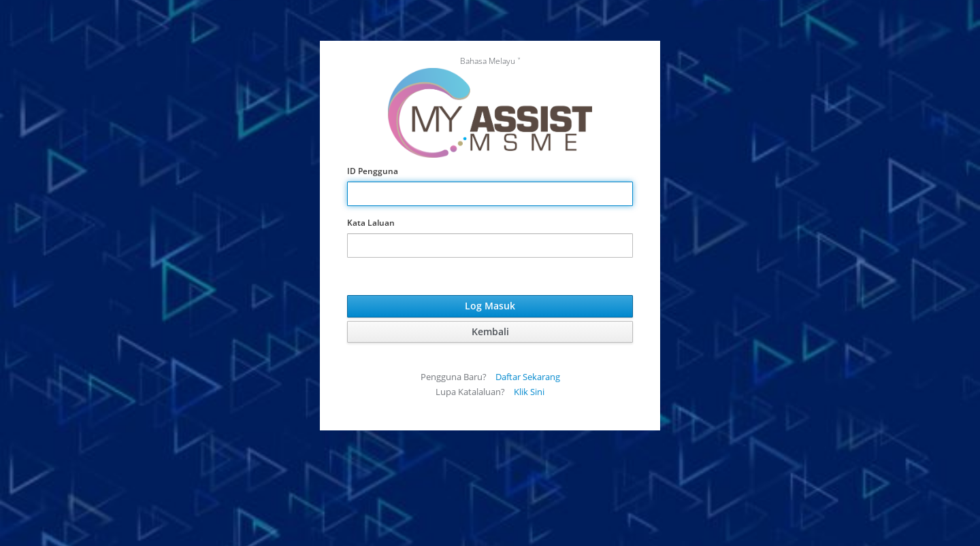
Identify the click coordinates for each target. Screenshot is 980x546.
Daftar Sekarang (528, 377)
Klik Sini (529, 392)
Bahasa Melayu (488, 61)
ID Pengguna (373, 171)
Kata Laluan (371, 223)
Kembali (490, 331)
